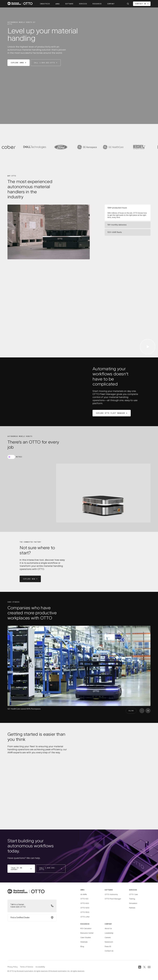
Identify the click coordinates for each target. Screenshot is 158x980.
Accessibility (40, 967)
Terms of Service (27, 967)
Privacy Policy (13, 967)
